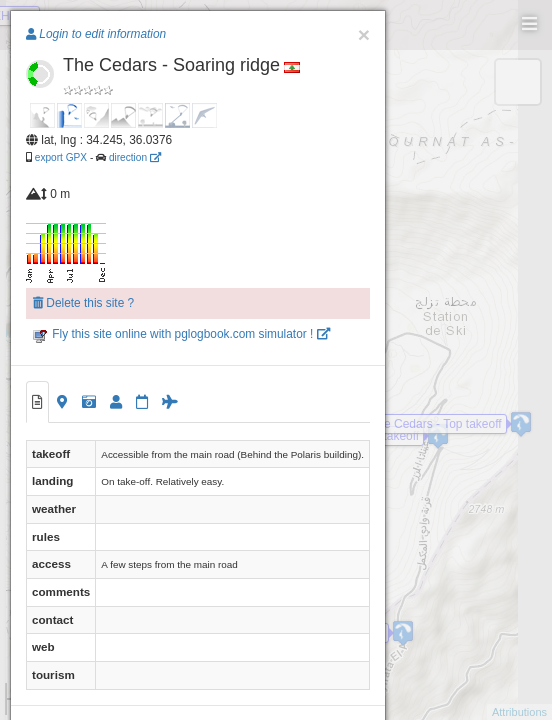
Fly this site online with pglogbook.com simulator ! (181, 334)
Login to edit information (96, 34)
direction (135, 157)
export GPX (61, 157)
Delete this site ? (83, 303)
